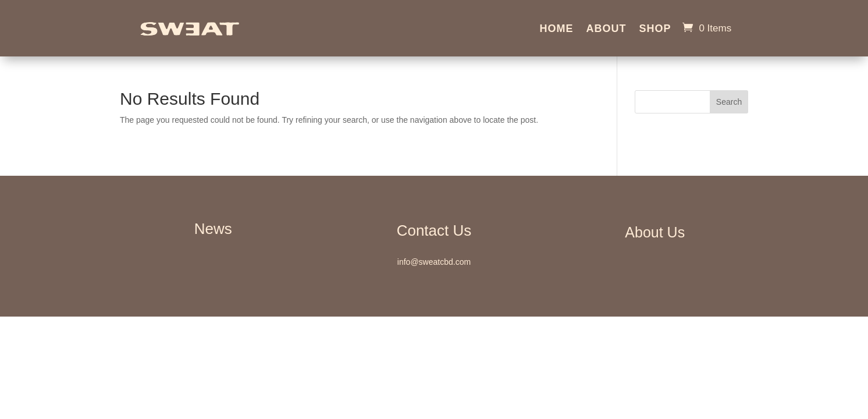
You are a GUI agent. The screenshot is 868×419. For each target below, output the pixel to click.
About (606, 29)
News (213, 229)
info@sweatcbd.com (434, 262)
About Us (655, 232)
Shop (655, 29)
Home (556, 29)
